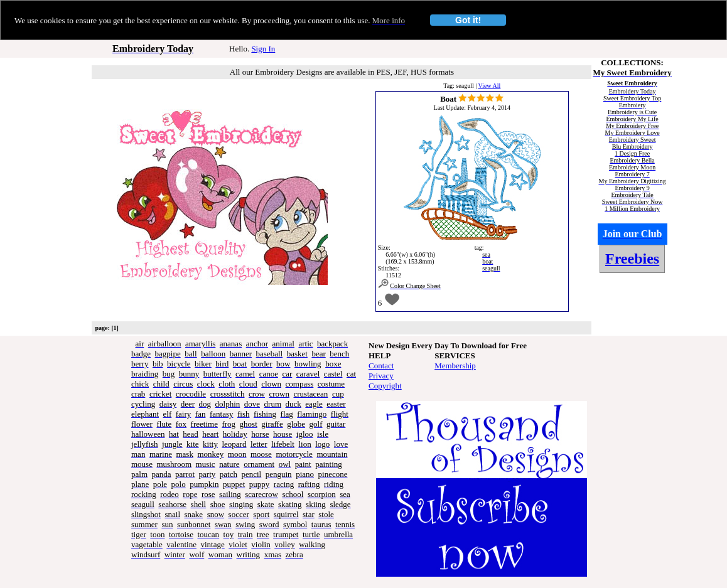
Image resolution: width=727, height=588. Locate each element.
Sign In (263, 49)
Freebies (632, 259)
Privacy (381, 376)
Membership (455, 366)
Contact (381, 366)
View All (490, 86)
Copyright (385, 386)
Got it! (468, 20)
